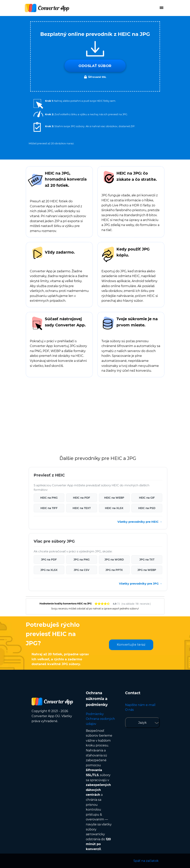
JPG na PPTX (114, 570)
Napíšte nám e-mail (140, 705)
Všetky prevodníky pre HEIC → (140, 522)
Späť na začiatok (146, 861)
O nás (129, 710)
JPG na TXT (147, 560)
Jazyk (142, 723)
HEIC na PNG (49, 498)
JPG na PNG (82, 560)
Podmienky (95, 714)
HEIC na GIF (147, 498)
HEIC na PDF (82, 498)
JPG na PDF (49, 560)
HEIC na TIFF (49, 508)
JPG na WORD (114, 560)
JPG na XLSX (49, 570)
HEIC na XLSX (114, 508)
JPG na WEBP (147, 570)
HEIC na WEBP (114, 498)
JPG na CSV (82, 570)
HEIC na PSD (147, 508)
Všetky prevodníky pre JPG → (141, 584)
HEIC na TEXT (82, 508)
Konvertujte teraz (131, 645)
